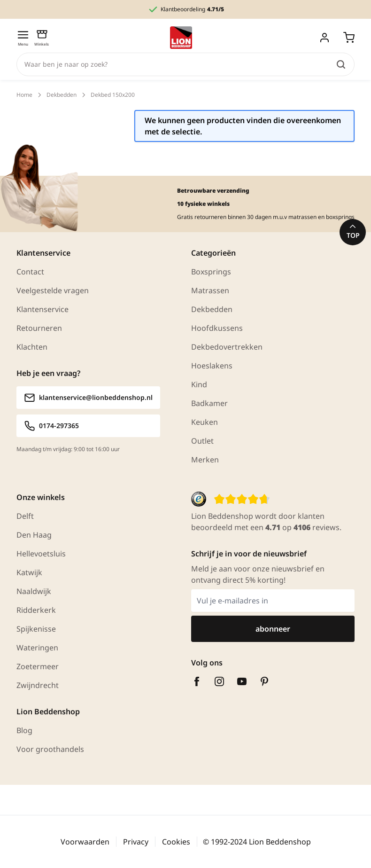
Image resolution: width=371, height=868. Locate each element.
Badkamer (209, 403)
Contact (30, 272)
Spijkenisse (36, 629)
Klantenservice (43, 309)
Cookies (176, 842)
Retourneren (39, 328)
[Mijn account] (325, 38)
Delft (25, 516)
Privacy (136, 842)
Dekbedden (62, 95)
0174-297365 (51, 426)
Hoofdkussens (217, 328)
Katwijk (29, 572)
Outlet (202, 441)
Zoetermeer (38, 666)
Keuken (205, 422)
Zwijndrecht (38, 685)
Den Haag (34, 535)
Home (24, 95)
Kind (199, 384)
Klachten (32, 347)
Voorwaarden (85, 842)
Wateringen (37, 648)
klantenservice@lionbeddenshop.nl (88, 398)
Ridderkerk (36, 610)
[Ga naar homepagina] (181, 38)
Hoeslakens (212, 366)
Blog (24, 730)
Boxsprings (211, 272)
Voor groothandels (50, 749)
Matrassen (210, 290)
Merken (205, 460)
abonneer (273, 629)
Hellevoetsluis (41, 554)
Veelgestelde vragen (53, 290)
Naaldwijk (34, 591)
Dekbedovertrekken (227, 347)
